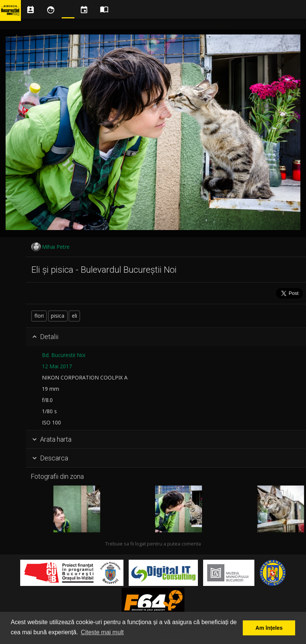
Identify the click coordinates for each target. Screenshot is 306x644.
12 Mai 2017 (114, 366)
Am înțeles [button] (269, 628)
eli (132, 316)
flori (97, 316)
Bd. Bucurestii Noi (121, 355)
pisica (116, 316)
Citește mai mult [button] (102, 632)
